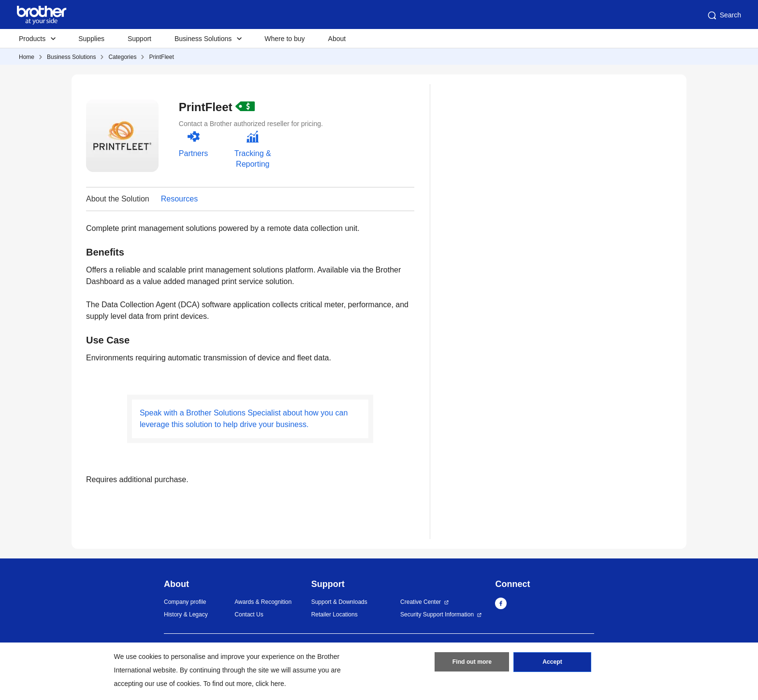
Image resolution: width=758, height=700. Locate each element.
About (337, 39)
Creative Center (421, 602)
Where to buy (284, 39)
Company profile (185, 602)
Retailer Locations (335, 614)
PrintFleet (161, 57)
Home (27, 57)
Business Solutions (71, 57)
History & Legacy (186, 614)
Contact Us (249, 614)
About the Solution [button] (118, 199)
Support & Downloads (339, 602)
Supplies (91, 39)
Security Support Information (437, 614)
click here (270, 684)
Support (139, 39)
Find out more (472, 663)
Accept (553, 663)
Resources (179, 199)
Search (724, 15)
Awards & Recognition (263, 602)
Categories (122, 57)
